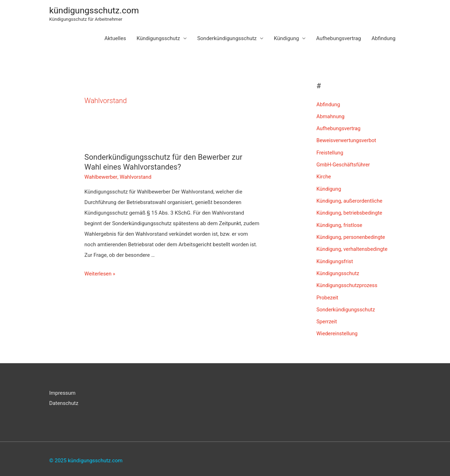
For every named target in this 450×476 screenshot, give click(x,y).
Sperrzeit (327, 318)
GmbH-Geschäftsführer (343, 164)
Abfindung (384, 39)
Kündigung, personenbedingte (351, 235)
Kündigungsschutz (158, 39)
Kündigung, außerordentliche (350, 199)
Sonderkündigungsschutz (227, 39)
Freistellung (330, 152)
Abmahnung (331, 116)
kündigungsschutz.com (95, 10)
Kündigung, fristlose (340, 223)
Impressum (62, 389)
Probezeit (327, 294)
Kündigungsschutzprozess (347, 283)
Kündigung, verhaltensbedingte (352, 247)
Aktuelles (115, 39)
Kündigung (286, 39)
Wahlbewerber (101, 176)
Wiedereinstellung (337, 330)
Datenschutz (64, 400)
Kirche (324, 176)
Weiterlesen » (100, 272)
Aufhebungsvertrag (338, 39)
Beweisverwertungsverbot (347, 140)
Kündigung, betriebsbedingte (350, 211)
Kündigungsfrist (335, 259)
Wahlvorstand (136, 176)
